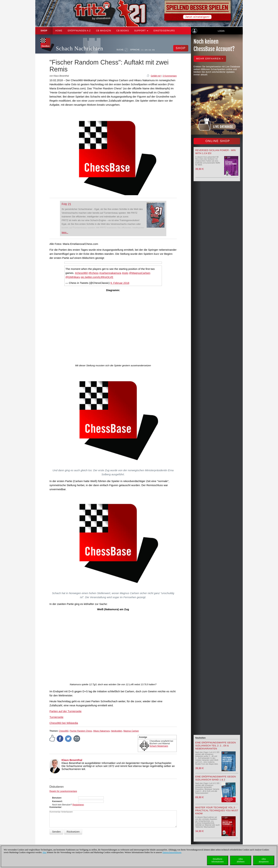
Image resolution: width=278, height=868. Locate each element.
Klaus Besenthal (72, 760)
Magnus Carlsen (131, 731)
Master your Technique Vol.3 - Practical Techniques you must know (217, 810)
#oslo (125, 273)
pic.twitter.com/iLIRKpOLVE (97, 277)
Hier (45, 852)
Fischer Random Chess (81, 731)
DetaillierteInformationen (218, 860)
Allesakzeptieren (264, 860)
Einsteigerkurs (164, 31)
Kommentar (55, 807)
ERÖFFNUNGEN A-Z (79, 31)
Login (221, 31)
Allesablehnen (241, 860)
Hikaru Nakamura (101, 731)
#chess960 (81, 273)
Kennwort (57, 801)
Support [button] (141, 31)
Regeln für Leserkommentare (63, 791)
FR (153, 50)
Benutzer (57, 798)
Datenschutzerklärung (172, 852)
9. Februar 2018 (120, 283)
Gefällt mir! (156, 76)
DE (142, 50)
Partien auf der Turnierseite (66, 711)
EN (146, 50)
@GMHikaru (73, 277)
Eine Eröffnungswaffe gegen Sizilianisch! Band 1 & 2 (216, 778)
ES (150, 50)
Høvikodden (116, 731)
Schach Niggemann (159, 746)
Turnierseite (56, 717)
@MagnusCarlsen (140, 273)
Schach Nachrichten (80, 48)
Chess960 (64, 731)
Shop (44, 31)
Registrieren (78, 805)
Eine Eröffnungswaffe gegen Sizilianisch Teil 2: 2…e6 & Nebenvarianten (216, 746)
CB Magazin (104, 31)
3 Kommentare (170, 76)
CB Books (123, 31)
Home (59, 31)
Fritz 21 (66, 204)
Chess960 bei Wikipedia (64, 723)
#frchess (94, 273)
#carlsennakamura (110, 273)
